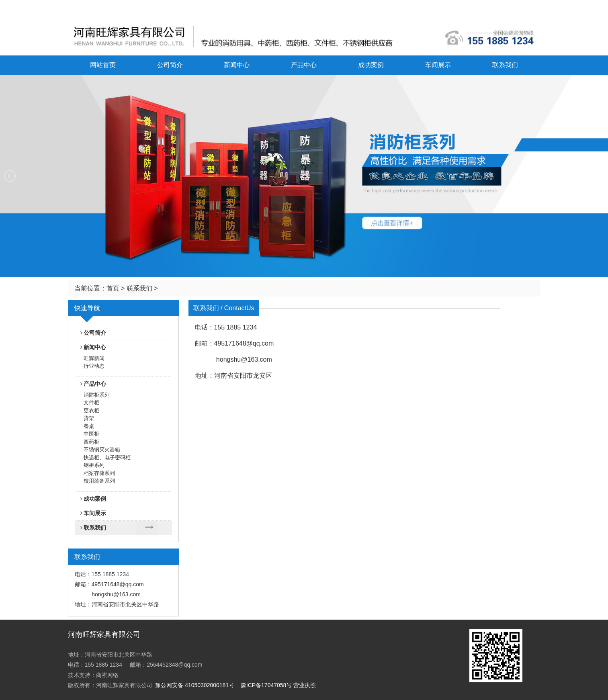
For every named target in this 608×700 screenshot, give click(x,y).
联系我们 (505, 65)
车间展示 (438, 65)
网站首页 (103, 65)
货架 (89, 418)
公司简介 (170, 65)
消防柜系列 (97, 395)
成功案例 (371, 65)
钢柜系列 (94, 465)
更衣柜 (91, 410)
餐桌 (89, 426)
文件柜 (91, 402)
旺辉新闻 (94, 358)
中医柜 (91, 434)
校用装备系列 (99, 481)
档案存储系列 (99, 473)
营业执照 (305, 685)
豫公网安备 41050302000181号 (195, 685)
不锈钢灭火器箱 (102, 449)
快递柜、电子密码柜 (107, 457)
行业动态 (94, 366)
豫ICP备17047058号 (266, 685)
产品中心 (304, 65)
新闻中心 (237, 65)
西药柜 (91, 442)
